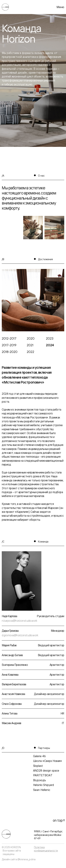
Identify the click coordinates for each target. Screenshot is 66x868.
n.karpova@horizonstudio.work (20, 621)
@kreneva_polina (26, 859)
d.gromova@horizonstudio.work (20, 635)
